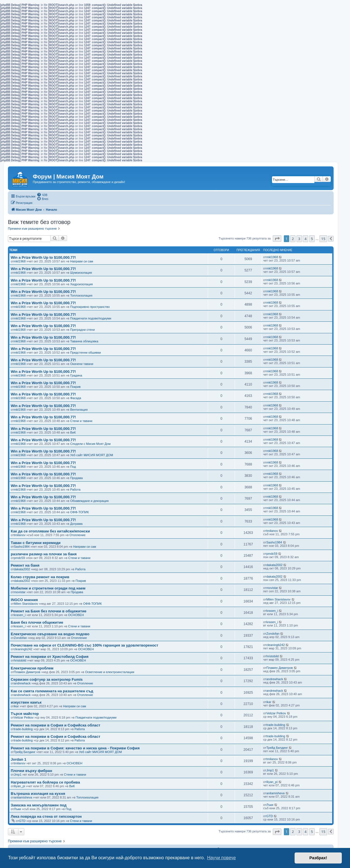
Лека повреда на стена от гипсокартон (46, 816)
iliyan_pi (20, 786)
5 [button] (312, 239)
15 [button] (323, 239)
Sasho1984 (22, 547)
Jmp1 (18, 775)
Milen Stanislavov (26, 604)
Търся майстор (25, 714)
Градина (76, 375)
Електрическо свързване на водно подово (50, 634)
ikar (16, 706)
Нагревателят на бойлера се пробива (45, 782)
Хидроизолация (81, 284)
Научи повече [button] (222, 858)
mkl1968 (20, 261)
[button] (277, 239)
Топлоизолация (81, 295)
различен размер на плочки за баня (44, 554)
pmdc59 (19, 558)
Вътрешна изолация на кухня (38, 794)
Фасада (76, 398)
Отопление (77, 535)
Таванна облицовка (84, 341)
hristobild (20, 660)
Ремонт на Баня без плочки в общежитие (49, 611)
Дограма (76, 524)
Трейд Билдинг (25, 752)
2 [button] (293, 239)
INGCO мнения (24, 600)
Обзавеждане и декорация (89, 501)
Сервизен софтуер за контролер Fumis (47, 679)
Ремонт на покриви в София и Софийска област (56, 725)
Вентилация (79, 410)
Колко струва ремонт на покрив (40, 577)
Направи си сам (82, 261)
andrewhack (22, 683)
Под (73, 467)
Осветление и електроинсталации (110, 672)
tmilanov (20, 535)
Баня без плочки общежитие (37, 622)
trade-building (23, 729)
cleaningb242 (23, 649)
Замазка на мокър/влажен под (39, 805)
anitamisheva (23, 797)
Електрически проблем (32, 668)
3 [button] (299, 239)
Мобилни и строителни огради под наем (48, 588)
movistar (20, 592)
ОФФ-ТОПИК (79, 512)
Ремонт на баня (25, 565)
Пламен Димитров (27, 672)
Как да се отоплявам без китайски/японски (50, 531)
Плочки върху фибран (31, 771)
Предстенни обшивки (85, 353)
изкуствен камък (26, 702)
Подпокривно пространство (90, 307)
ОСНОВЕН (76, 615)
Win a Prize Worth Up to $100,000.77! (43, 257)
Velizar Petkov (24, 717)
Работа (75, 490)
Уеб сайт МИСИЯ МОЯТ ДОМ (92, 455)
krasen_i (20, 615)
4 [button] (305, 239)
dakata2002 (22, 569)
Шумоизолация (81, 273)
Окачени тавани (82, 364)
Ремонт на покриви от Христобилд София (50, 657)
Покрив (75, 387)
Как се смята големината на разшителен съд (52, 691)
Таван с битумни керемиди (36, 543)
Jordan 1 (19, 759)
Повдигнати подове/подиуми (91, 318)
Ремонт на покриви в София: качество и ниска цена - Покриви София (75, 748)
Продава (76, 478)
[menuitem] (42, 195)
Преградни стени (82, 330)
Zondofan (20, 638)
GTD (22, 821)
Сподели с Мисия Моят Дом (90, 444)
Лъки (17, 809)
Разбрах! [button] (318, 858)
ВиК (73, 432)
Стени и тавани (81, 421)
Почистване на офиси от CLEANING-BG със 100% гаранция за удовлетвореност (85, 645)
